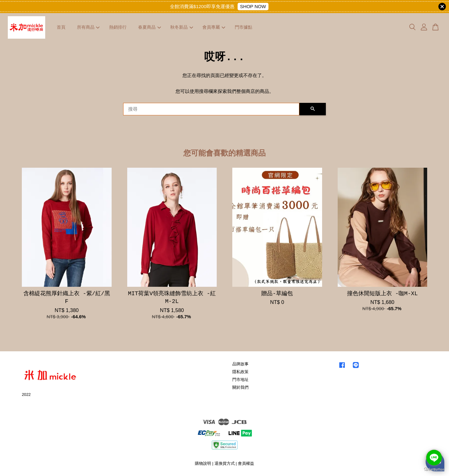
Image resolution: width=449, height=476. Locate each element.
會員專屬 (214, 27)
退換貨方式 (225, 463)
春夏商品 (150, 27)
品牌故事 (240, 364)
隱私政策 (240, 372)
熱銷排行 (118, 27)
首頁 (61, 27)
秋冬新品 (182, 27)
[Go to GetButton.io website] (434, 470)
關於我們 (240, 387)
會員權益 (246, 463)
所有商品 (88, 27)
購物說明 (203, 463)
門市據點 (244, 27)
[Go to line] (434, 458)
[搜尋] (211, 109)
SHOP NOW (253, 6)
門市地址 (240, 380)
